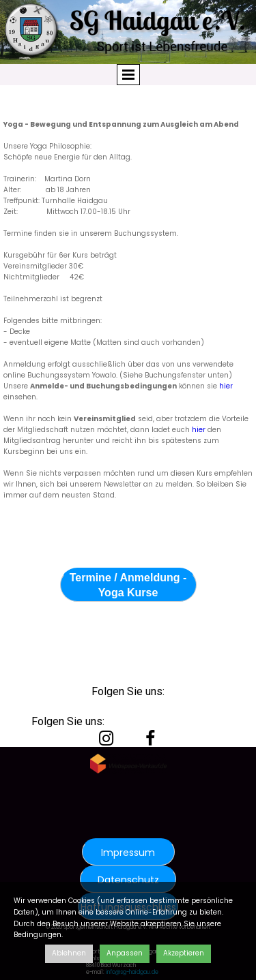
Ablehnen (69, 953)
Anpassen (125, 953)
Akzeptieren (184, 953)
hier (225, 386)
